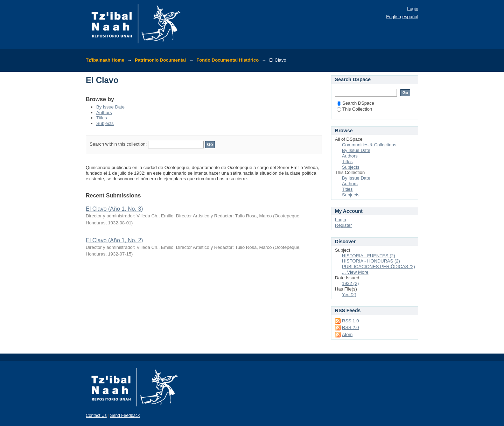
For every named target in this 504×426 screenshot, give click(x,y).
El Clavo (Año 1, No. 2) (114, 240)
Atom (347, 334)
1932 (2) (350, 283)
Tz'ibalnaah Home (105, 60)
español (410, 17)
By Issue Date (110, 107)
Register (343, 225)
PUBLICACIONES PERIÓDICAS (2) (379, 267)
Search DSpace (355, 103)
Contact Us (96, 415)
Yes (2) (349, 295)
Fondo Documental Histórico (227, 60)
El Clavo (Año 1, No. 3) (114, 209)
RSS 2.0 (350, 327)
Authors (104, 113)
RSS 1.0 (350, 321)
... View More (355, 272)
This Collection (354, 109)
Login (413, 9)
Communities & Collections (369, 145)
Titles (102, 118)
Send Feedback (125, 415)
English (394, 17)
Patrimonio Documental (160, 60)
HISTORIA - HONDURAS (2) (371, 261)
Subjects (105, 123)
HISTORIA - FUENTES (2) (369, 256)
